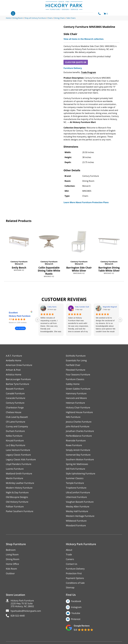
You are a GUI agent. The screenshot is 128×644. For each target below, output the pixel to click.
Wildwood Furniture (76, 521)
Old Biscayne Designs (17, 498)
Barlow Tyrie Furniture (18, 384)
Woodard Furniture (76, 526)
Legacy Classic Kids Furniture (21, 460)
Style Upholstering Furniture (81, 474)
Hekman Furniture (75, 403)
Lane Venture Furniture (18, 450)
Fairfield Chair (73, 365)
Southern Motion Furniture (80, 460)
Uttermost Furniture (76, 498)
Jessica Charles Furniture (79, 422)
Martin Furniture (14, 479)
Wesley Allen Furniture (78, 507)
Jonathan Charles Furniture (80, 431)
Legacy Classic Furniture (18, 455)
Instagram (76, 608)
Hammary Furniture (76, 394)
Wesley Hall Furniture (77, 512)
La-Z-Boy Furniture (16, 446)
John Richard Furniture (78, 427)
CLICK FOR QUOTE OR (76, 62)
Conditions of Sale (75, 584)
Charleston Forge (15, 408)
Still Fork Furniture (75, 469)
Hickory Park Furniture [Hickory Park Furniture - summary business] (20, 316)
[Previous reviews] (37, 320)
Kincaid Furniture (15, 441)
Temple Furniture (75, 484)
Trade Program (89, 72)
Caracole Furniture (16, 398)
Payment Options (75, 579)
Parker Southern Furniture (20, 512)
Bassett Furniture (15, 389)
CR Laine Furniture (16, 422)
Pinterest (76, 620)
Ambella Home (14, 360)
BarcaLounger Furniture (18, 379)
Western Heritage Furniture (80, 517)
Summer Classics (75, 479)
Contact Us (72, 565)
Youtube (76, 614)
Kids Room (11, 569)
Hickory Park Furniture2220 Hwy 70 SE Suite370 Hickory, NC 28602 (22, 604)
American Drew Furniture (19, 365)
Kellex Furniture (14, 436)
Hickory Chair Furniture (78, 408)
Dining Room (13, 560)
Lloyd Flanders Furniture (19, 465)
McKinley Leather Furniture (20, 484)
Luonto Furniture (15, 469)
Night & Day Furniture (17, 493)
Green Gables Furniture (78, 389)
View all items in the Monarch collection (83, 39)
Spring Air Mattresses (77, 465)
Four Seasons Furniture (78, 375)
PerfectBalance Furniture (79, 436)
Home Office (12, 565)
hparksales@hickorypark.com (26, 612)
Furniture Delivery (73, 68)
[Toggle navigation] (13, 13)
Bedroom (11, 551)
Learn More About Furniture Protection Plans (86, 202)
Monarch (19, 264)
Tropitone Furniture (76, 488)
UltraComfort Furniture (78, 493)
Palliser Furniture (15, 507)
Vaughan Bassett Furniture (80, 502)
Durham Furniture (15, 431)
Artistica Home (14, 375)
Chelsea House (14, 413)
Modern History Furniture (19, 488)
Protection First (74, 574)
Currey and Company (17, 427)
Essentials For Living (76, 360)
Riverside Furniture (76, 441)
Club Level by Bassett (17, 417)
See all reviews (20, 328)
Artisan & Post (13, 370)
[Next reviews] (120, 320)
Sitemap (70, 588)
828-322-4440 (18, 617)
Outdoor (10, 574)
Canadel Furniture (15, 394)
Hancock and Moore (76, 398)
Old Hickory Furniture (17, 502)
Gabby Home (73, 384)
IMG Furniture (73, 417)
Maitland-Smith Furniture (19, 474)
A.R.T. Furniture (14, 356)
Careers (70, 560)
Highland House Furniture (79, 413)
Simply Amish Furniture (78, 450)
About (69, 551)
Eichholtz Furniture (76, 356)
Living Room (12, 555)
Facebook (76, 602)
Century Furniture (19, 262)
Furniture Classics (75, 379)
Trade (69, 555)
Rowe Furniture (74, 446)
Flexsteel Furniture (76, 370)
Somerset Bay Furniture (78, 455)
